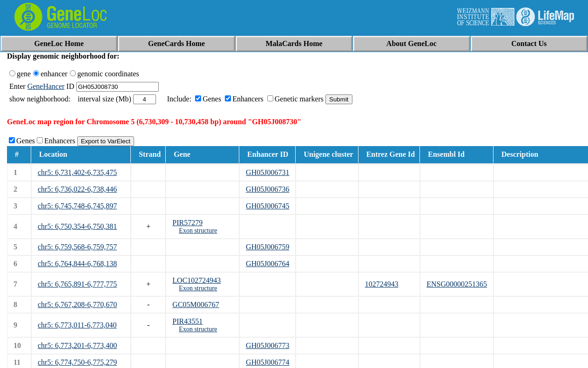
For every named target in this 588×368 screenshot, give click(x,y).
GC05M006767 (196, 304)
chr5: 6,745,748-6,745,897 (77, 206)
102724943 (382, 284)
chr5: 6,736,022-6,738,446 (77, 189)
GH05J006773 (267, 345)
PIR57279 (187, 223)
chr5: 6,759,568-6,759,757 (77, 247)
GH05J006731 (267, 172)
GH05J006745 (267, 206)
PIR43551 (187, 321)
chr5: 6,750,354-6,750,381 (77, 226)
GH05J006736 (267, 189)
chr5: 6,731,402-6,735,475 (77, 172)
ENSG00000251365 (457, 284)
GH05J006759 (267, 247)
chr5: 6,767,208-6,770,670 (77, 304)
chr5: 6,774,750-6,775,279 (77, 362)
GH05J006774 (267, 362)
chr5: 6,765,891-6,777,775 (77, 284)
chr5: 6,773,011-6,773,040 (77, 325)
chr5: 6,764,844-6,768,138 (77, 264)
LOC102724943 (196, 280)
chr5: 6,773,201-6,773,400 (77, 345)
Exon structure (198, 231)
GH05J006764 (267, 264)
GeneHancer (46, 86)
